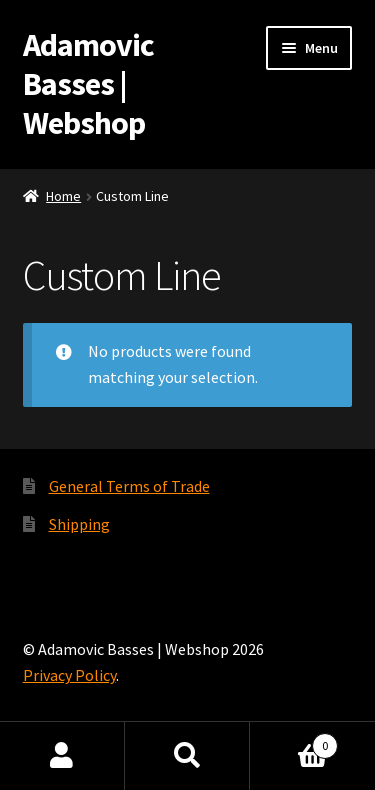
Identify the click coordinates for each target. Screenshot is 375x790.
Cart (294, 741)
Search (187, 756)
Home (63, 196)
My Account (62, 756)
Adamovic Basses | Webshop (88, 84)
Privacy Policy (69, 675)
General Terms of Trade (129, 486)
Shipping (79, 524)
